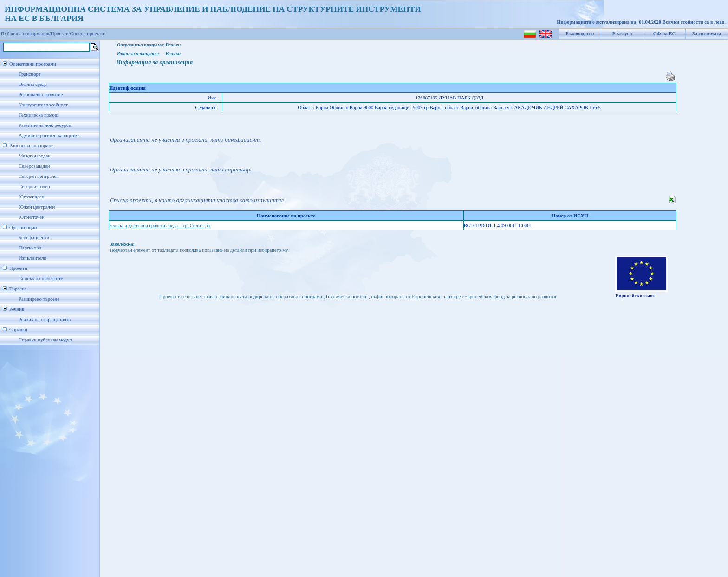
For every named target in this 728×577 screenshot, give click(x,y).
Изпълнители (32, 258)
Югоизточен (32, 217)
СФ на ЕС (664, 34)
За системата (707, 34)
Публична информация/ (26, 34)
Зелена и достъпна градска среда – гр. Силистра (159, 226)
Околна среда (33, 84)
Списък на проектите (41, 279)
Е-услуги (622, 34)
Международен (35, 156)
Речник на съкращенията (45, 319)
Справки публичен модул (45, 340)
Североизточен (34, 187)
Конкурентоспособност (43, 105)
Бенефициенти (34, 238)
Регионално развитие (41, 95)
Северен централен (39, 176)
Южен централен (37, 207)
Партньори (30, 248)
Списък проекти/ (88, 34)
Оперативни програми (33, 64)
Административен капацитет (49, 135)
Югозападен (31, 197)
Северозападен (34, 166)
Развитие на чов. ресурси (45, 125)
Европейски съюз (635, 296)
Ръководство (580, 34)
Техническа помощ (39, 115)
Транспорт (29, 74)
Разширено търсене (39, 299)
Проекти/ (60, 34)
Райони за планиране (31, 146)
